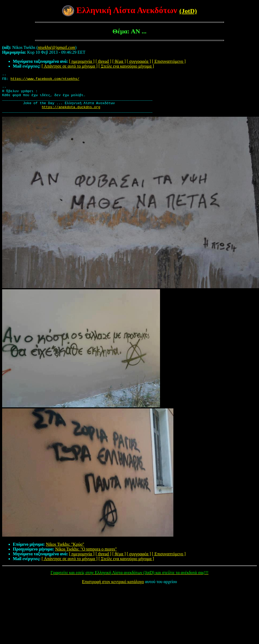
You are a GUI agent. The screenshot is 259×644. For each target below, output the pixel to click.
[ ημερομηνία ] (82, 61)
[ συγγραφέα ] (139, 61)
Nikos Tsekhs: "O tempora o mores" (86, 556)
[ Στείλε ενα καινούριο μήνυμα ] (126, 66)
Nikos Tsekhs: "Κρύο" (65, 551)
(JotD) (188, 11)
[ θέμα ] (119, 61)
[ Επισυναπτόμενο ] (169, 61)
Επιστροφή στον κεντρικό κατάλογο (113, 589)
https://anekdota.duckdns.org (71, 113)
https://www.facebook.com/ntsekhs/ (45, 80)
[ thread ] (103, 61)
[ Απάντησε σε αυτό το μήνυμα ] (70, 66)
